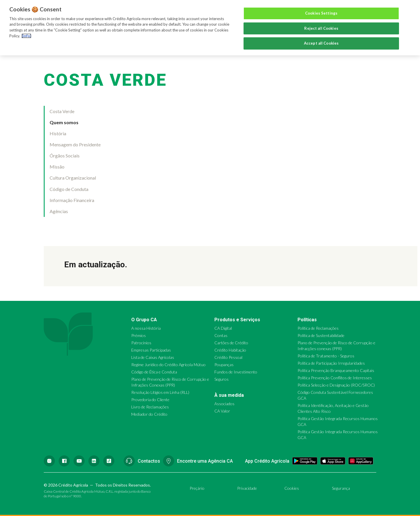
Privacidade (247, 488)
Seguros (222, 379)
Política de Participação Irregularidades (331, 363)
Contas (221, 335)
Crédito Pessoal (228, 357)
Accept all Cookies (321, 43)
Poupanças (224, 365)
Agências (59, 211)
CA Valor (222, 411)
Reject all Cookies (321, 28)
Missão (57, 167)
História (58, 133)
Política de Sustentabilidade (321, 335)
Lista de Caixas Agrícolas (153, 357)
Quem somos (64, 122)
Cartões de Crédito (231, 343)
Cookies (292, 488)
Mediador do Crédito (149, 414)
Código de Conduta (69, 189)
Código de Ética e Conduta (154, 372)
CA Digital (223, 328)
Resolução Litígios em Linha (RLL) (160, 392)
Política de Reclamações (318, 328)
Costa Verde (62, 111)
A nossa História (146, 328)
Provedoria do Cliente (150, 400)
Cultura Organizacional (73, 178)
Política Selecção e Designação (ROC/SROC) (336, 385)
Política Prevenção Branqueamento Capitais (336, 370)
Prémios (139, 335)
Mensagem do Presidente (75, 144)
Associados (224, 404)
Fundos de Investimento (236, 372)
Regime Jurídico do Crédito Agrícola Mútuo (168, 365)
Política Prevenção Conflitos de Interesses (335, 378)
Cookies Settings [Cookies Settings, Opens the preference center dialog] (321, 13)
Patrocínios (141, 343)
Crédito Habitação (230, 350)
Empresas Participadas (151, 350)
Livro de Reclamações (150, 407)
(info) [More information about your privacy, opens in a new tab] (26, 36)
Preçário (197, 488)
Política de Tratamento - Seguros (326, 356)
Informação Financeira (72, 200)
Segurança (341, 488)
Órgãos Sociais (65, 156)
